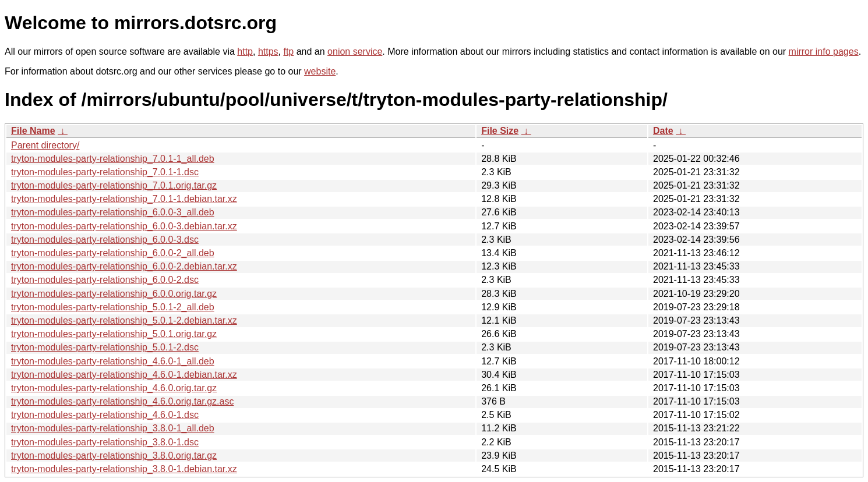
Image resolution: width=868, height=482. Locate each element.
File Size (500, 131)
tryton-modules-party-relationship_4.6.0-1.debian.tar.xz (124, 375)
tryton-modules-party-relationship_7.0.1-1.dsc (105, 172)
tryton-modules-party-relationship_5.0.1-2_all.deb (113, 307)
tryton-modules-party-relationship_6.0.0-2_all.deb (113, 253)
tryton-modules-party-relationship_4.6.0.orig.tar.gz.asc (122, 401)
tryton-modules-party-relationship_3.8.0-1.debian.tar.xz (124, 469)
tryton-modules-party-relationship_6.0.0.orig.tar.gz (114, 294)
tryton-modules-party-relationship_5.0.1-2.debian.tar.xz (124, 320)
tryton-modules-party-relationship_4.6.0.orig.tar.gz (114, 388)
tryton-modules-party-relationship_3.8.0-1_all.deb (113, 428)
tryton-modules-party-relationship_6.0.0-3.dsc (105, 240)
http (245, 52)
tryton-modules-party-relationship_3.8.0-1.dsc (105, 442)
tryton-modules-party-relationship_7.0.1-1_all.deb (113, 159)
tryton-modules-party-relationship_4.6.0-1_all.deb (113, 361)
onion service (355, 52)
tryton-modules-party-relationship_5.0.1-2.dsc (105, 347)
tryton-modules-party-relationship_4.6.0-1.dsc (105, 415)
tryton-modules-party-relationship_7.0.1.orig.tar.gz (114, 185)
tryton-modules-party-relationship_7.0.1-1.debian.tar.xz (124, 199)
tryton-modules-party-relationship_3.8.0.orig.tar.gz (114, 456)
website (320, 71)
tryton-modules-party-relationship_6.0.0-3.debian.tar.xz (124, 226)
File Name (33, 131)
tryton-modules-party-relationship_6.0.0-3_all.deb (113, 212)
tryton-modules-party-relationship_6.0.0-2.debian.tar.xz (124, 266)
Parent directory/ (45, 145)
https (268, 52)
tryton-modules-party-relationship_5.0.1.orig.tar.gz (114, 334)
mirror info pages (824, 52)
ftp (288, 52)
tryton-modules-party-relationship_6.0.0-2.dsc (105, 280)
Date (663, 131)
